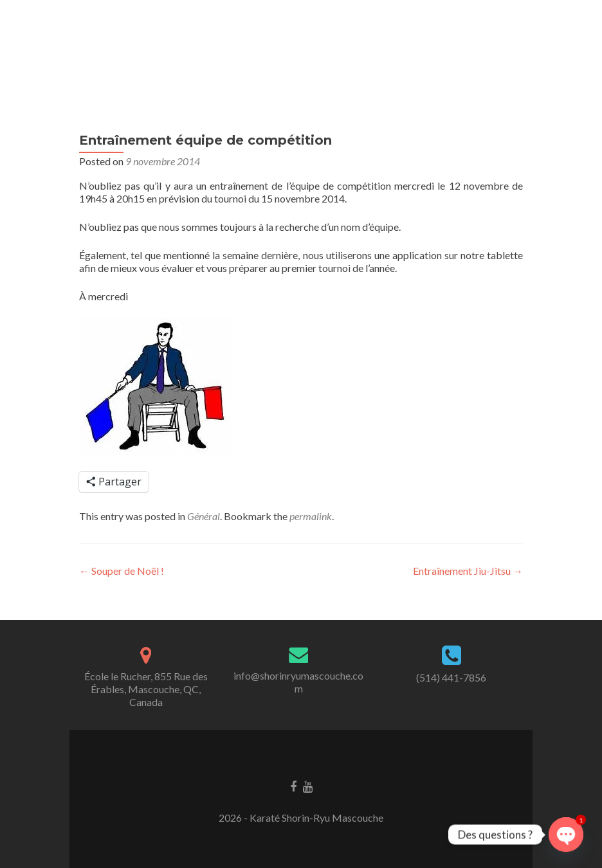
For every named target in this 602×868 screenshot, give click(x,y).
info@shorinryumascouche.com (298, 682)
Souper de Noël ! (122, 571)
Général (204, 516)
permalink (311, 516)
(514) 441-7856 (451, 677)
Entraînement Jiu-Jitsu (468, 571)
